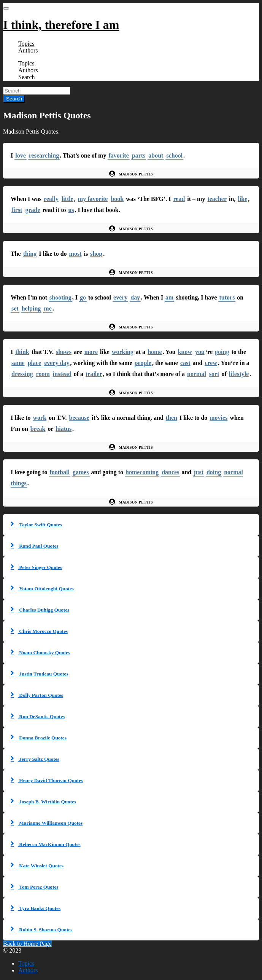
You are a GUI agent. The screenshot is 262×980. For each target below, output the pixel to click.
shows (64, 352)
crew (211, 363)
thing (30, 254)
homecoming (142, 472)
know (185, 352)
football (59, 472)
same (18, 363)
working (123, 352)
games (81, 472)
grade (33, 210)
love (21, 155)
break (38, 429)
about (156, 155)
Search (27, 77)
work (40, 418)
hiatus (64, 429)
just (198, 472)
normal (197, 374)
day (135, 297)
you (200, 352)
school (174, 155)
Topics (26, 44)
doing (214, 472)
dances (170, 472)
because (79, 418)
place (35, 363)
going (222, 352)
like (242, 199)
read (179, 199)
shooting (60, 297)
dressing (22, 374)
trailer (94, 374)
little (67, 199)
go (83, 297)
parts (139, 155)
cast (185, 363)
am (169, 297)
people (143, 363)
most (75, 254)
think (22, 352)
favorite (118, 155)
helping (31, 308)
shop (96, 254)
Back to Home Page (27, 944)
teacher (217, 199)
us (71, 210)
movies (218, 418)
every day (57, 363)
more (91, 352)
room (43, 374)
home (155, 352)
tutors (227, 297)
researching (44, 155)
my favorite (93, 199)
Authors (28, 50)
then (171, 418)
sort (214, 374)
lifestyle (239, 374)
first (17, 210)
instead (62, 374)
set (15, 308)
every (120, 297)
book (117, 199)
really (51, 199)
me (48, 308)
